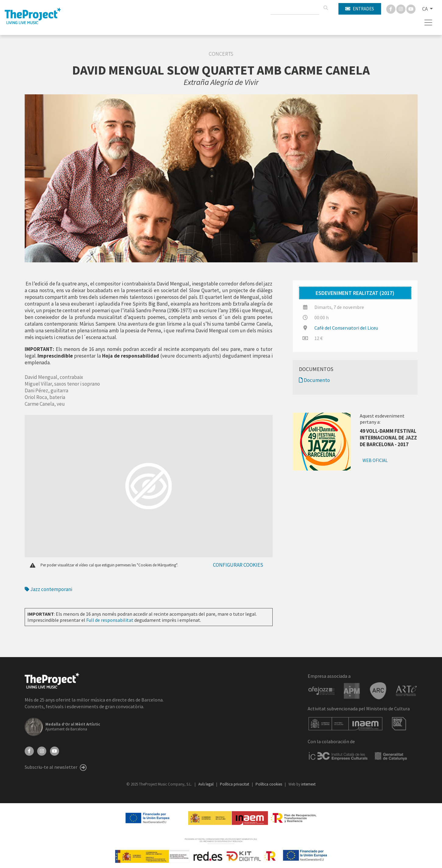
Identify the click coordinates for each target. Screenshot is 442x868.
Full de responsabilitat (110, 620)
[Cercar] (326, 8)
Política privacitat (235, 784)
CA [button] (425, 9)
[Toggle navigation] (428, 23)
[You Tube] (411, 9)
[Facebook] (391, 9)
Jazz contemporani (48, 589)
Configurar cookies (238, 565)
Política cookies (269, 784)
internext (308, 784)
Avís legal (206, 784)
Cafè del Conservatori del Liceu (346, 328)
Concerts (221, 54)
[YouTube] (55, 751)
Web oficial (375, 460)
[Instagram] (401, 9)
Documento (314, 380)
